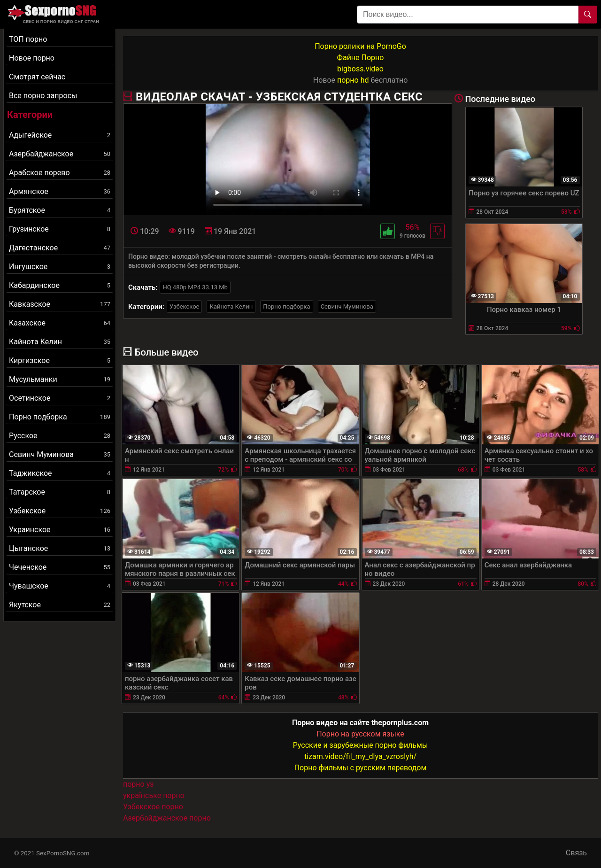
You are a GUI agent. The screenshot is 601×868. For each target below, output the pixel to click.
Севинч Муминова (60, 454)
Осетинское (60, 398)
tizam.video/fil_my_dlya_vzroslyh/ (360, 756)
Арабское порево (60, 173)
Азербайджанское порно (167, 818)
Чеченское (60, 567)
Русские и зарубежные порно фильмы (361, 745)
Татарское (60, 492)
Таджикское (60, 473)
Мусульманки (60, 379)
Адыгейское (60, 135)
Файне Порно (361, 58)
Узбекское (60, 511)
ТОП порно (28, 39)
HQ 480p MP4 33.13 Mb (195, 287)
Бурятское (60, 210)
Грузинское (60, 229)
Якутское (60, 605)
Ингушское (60, 267)
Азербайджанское (60, 154)
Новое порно (32, 58)
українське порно (154, 795)
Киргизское (60, 360)
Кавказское (60, 304)
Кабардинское (60, 285)
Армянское (60, 191)
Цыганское (60, 548)
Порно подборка (60, 417)
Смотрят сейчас (37, 77)
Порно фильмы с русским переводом (361, 768)
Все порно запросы (43, 96)
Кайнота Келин (60, 342)
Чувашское (60, 586)
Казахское (60, 323)
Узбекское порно (153, 807)
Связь (576, 853)
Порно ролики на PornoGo (360, 46)
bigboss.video (360, 69)
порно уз (138, 784)
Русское (60, 436)
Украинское (60, 530)
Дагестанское (60, 248)
